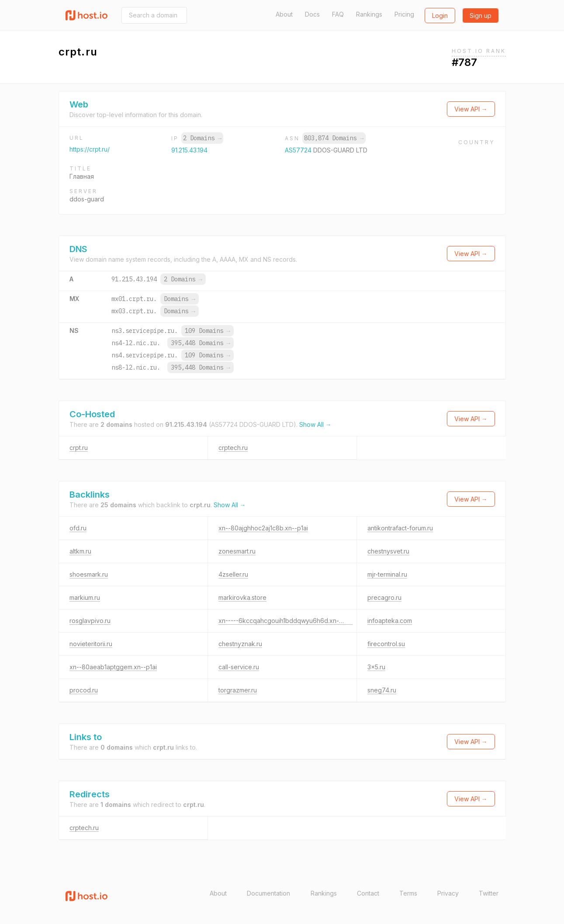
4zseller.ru (233, 574)
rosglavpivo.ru (90, 621)
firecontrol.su (386, 644)
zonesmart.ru (237, 551)
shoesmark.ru (89, 574)
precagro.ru (384, 597)
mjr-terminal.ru (387, 574)
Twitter (489, 893)
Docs (312, 14)
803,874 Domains (334, 138)
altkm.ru (80, 551)
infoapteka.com (390, 621)
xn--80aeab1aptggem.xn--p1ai (113, 667)
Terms (408, 893)
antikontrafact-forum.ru (400, 528)
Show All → (315, 424)
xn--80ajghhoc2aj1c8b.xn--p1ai (263, 528)
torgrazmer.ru (238, 690)
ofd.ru (78, 528)
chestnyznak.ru (240, 644)
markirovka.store (242, 597)
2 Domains (202, 138)
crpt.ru (79, 448)
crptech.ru (233, 448)
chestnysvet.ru (388, 551)
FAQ (338, 14)
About (284, 14)
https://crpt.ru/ (90, 149)
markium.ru (85, 597)
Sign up (481, 16)
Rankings (369, 14)
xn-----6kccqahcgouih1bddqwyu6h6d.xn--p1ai (285, 621)
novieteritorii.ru (91, 644)
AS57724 (299, 150)
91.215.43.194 (189, 150)
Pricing (404, 14)
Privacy (448, 893)
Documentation (268, 893)
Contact (368, 893)
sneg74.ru (382, 690)
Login (440, 16)
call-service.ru (239, 667)
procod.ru (84, 690)
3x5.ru (376, 667)
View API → (471, 109)
